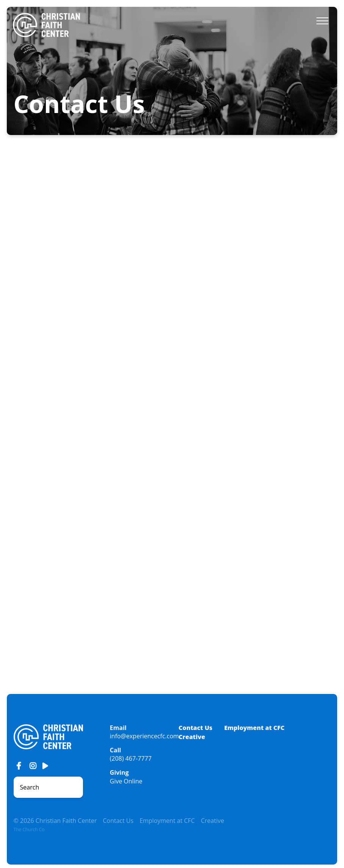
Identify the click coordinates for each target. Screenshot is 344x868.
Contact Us (195, 728)
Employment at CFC (254, 728)
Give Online (126, 781)
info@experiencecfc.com (144, 736)
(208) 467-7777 (131, 758)
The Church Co (29, 830)
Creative (192, 737)
